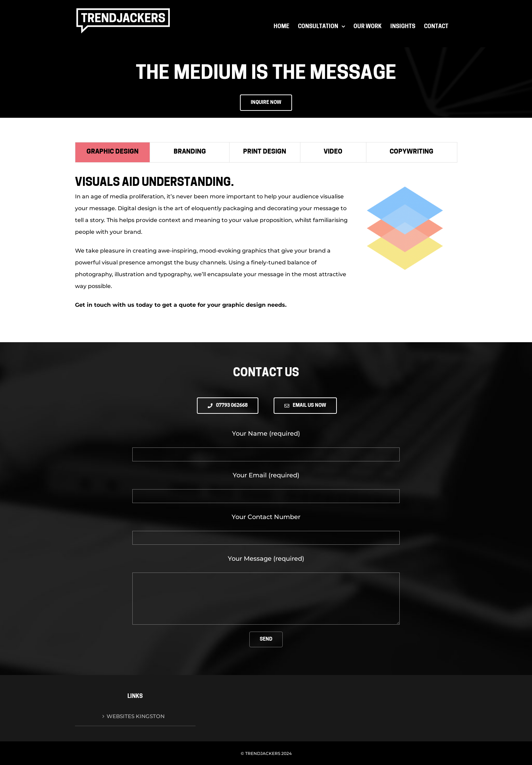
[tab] (113, 152)
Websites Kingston (136, 716)
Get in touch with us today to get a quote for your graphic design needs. (181, 305)
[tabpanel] (266, 247)
